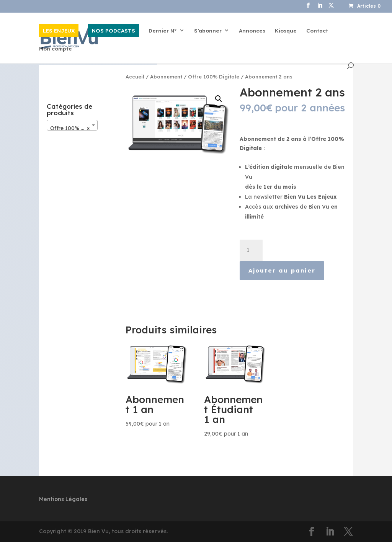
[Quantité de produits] (251, 250)
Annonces (252, 31)
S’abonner (208, 31)
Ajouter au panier (282, 270)
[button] (219, 99)
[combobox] (72, 125)
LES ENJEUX (59, 30)
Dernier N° (163, 31)
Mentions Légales (63, 499)
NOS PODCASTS (114, 30)
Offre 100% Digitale (214, 77)
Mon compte (56, 49)
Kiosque (286, 31)
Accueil (135, 77)
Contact (317, 31)
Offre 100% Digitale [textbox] (74, 128)
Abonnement (166, 77)
